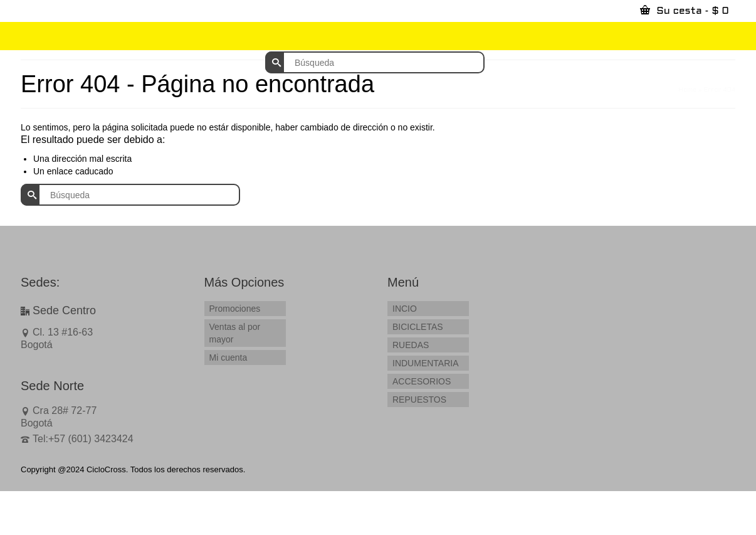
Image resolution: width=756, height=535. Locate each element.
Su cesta (685, 10)
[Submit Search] (275, 62)
